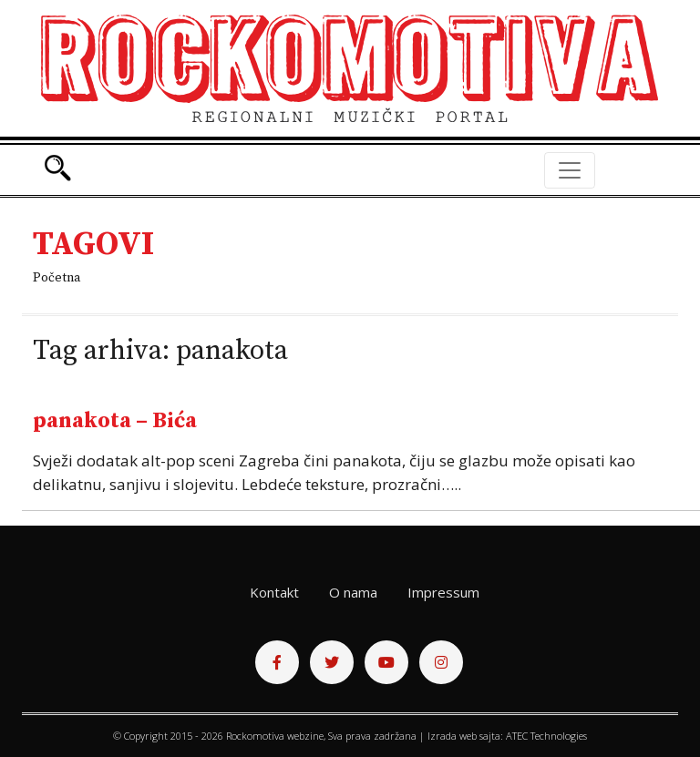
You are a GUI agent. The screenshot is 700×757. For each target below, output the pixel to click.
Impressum (443, 592)
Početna (57, 278)
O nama (353, 592)
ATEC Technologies (546, 736)
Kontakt (274, 592)
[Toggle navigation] (570, 170)
